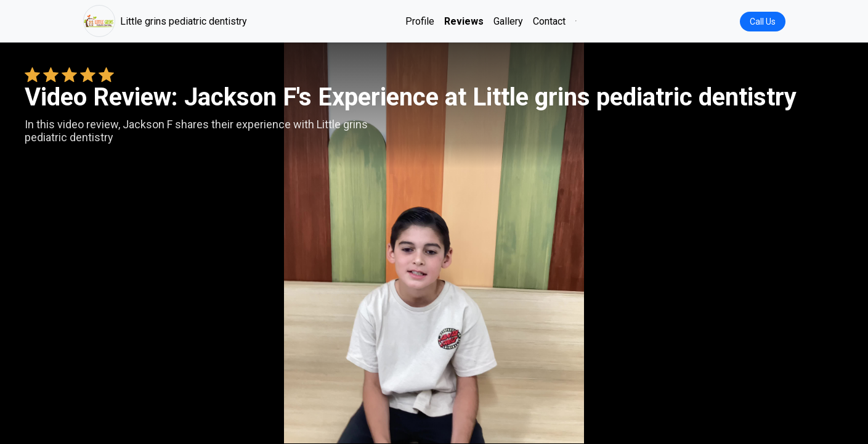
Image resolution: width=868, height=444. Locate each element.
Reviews (464, 21)
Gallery (508, 21)
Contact (549, 21)
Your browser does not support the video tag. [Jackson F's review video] (434, 243)
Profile (420, 21)
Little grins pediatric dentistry (165, 21)
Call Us (763, 22)
